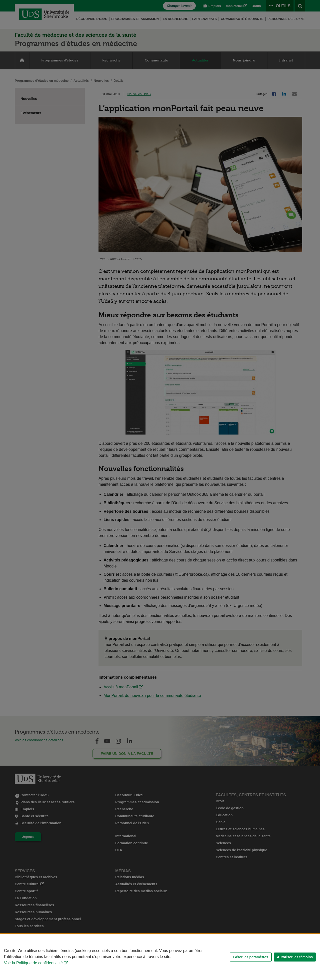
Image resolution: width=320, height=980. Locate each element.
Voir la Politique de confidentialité (33, 963)
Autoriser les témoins (295, 957)
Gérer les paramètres (251, 957)
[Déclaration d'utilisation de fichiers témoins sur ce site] (160, 957)
